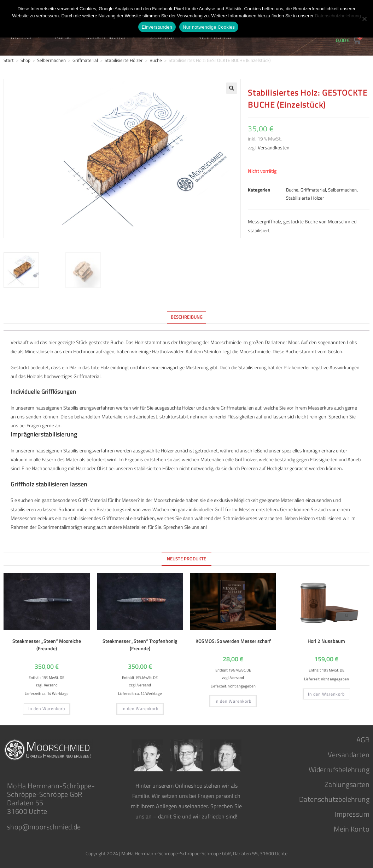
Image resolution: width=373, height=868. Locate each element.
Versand (51, 684)
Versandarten (349, 753)
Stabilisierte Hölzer (124, 60)
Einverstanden (157, 27)
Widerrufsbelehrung (339, 768)
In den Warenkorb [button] (47, 707)
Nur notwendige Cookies (209, 27)
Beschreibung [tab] (187, 316)
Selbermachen (51, 60)
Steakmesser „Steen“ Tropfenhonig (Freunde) (140, 644)
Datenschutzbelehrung (334, 798)
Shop (25, 60)
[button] (232, 88)
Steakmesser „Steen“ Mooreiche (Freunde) (47, 644)
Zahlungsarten (347, 783)
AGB (363, 739)
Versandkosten (274, 147)
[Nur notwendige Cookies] (364, 19)
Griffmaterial (85, 60)
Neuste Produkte (186, 558)
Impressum (352, 813)
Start (9, 60)
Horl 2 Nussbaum (326, 640)
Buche (156, 60)
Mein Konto (352, 828)
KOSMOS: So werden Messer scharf (233, 640)
